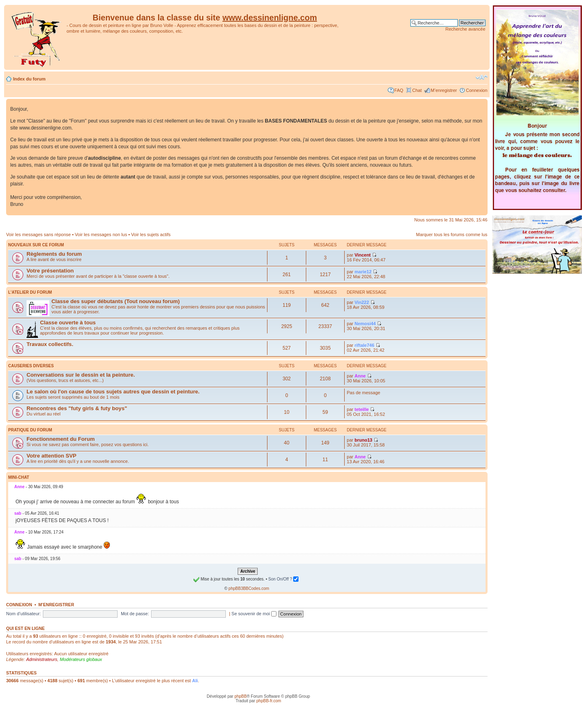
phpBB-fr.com (269, 701)
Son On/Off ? (283, 579)
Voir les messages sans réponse (38, 234)
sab (18, 513)
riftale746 (364, 345)
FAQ (399, 90)
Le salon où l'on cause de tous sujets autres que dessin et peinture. (113, 392)
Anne (360, 376)
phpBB (241, 696)
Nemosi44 (365, 324)
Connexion (477, 90)
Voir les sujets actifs (151, 234)
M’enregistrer (444, 90)
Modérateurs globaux (81, 659)
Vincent (363, 255)
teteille (362, 409)
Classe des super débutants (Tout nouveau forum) (116, 301)
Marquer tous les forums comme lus (452, 234)
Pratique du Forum (30, 430)
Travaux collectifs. (50, 344)
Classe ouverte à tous (68, 323)
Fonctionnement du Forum (61, 439)
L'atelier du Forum (30, 292)
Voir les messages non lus (101, 234)
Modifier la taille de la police (482, 77)
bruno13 (363, 440)
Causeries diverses (31, 366)
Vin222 (362, 302)
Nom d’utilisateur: (23, 614)
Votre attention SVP (51, 456)
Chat (417, 90)
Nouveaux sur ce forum (36, 245)
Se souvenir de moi (254, 614)
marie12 (363, 272)
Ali (195, 681)
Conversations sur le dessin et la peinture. (81, 375)
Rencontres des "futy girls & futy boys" (77, 408)
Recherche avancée (465, 29)
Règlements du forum (54, 254)
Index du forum (29, 79)
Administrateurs (42, 659)
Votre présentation (50, 271)
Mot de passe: (135, 614)
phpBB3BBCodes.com (249, 588)
